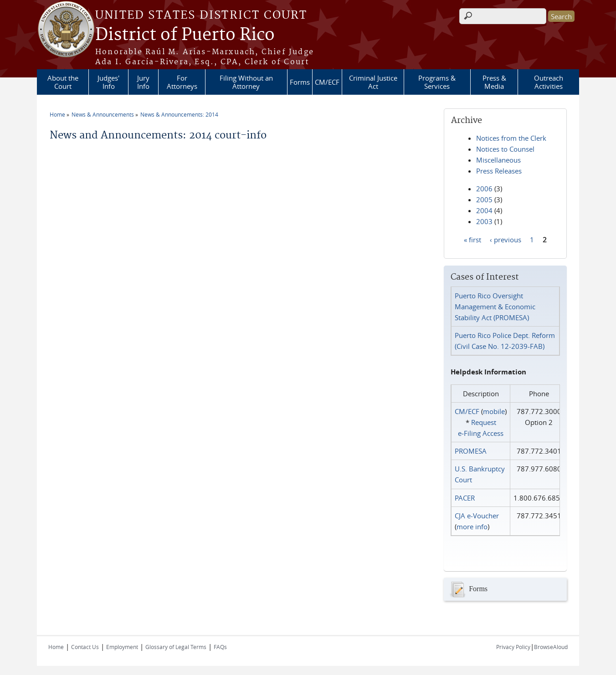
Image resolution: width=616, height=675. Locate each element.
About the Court (63, 82)
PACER (465, 498)
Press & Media (494, 82)
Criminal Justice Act (373, 82)
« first (472, 239)
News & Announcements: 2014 (179, 114)
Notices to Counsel (505, 149)
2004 (484, 210)
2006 (484, 189)
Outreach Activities (549, 82)
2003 (484, 221)
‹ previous (506, 239)
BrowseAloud (551, 647)
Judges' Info (108, 82)
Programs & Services (437, 82)
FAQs (220, 647)
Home (57, 114)
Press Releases (499, 171)
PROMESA (471, 451)
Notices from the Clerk (511, 138)
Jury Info (143, 82)
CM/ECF (327, 82)
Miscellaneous (498, 160)
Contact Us (85, 647)
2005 (484, 199)
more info (472, 527)
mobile (494, 411)
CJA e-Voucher (477, 516)
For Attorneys (182, 82)
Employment (122, 647)
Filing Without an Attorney (246, 82)
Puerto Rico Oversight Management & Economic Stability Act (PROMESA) (495, 307)
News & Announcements (103, 114)
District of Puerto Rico (185, 35)
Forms (300, 82)
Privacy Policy (513, 647)
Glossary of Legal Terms (176, 647)
